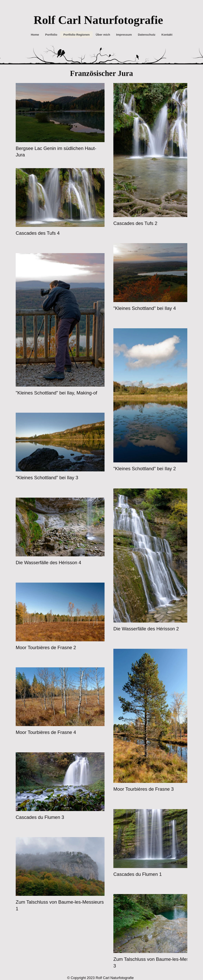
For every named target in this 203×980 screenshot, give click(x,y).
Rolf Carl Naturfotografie (98, 20)
